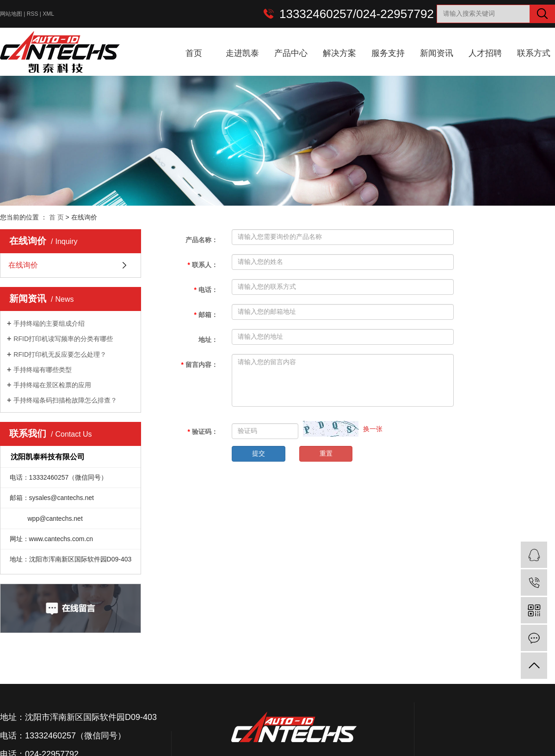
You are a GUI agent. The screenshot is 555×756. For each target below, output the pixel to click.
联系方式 (534, 53)
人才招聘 (485, 53)
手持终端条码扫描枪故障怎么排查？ (65, 400)
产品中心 (291, 53)
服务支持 (388, 53)
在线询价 (23, 265)
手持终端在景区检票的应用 (52, 385)
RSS (33, 14)
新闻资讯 (437, 53)
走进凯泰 (242, 53)
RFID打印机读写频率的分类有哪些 (63, 339)
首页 (194, 53)
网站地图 (11, 14)
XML (48, 14)
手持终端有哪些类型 (43, 370)
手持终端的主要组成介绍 (49, 323)
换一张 (373, 429)
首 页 (56, 217)
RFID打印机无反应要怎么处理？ (60, 354)
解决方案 (339, 53)
